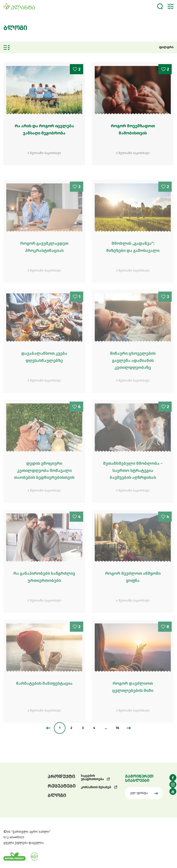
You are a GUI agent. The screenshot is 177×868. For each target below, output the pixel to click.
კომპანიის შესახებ (99, 787)
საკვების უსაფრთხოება (95, 777)
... (106, 728)
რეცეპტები (62, 786)
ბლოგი (57, 795)
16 (117, 728)
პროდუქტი (61, 776)
